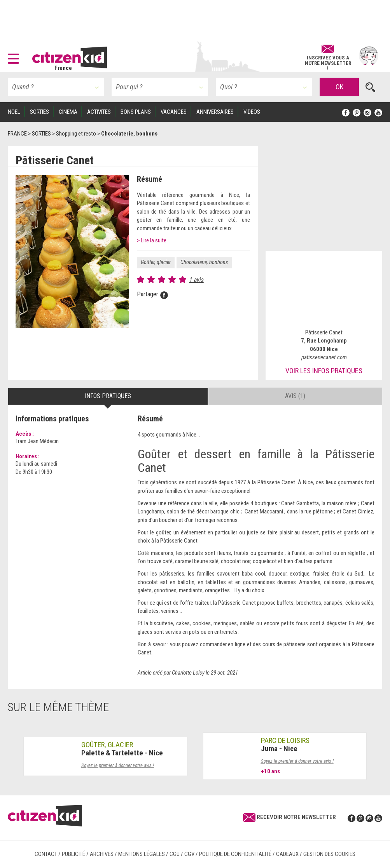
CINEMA (68, 112)
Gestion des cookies (329, 854)
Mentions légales (142, 854)
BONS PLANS (136, 112)
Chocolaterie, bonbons (204, 262)
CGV (189, 854)
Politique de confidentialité (235, 854)
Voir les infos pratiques (324, 371)
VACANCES (174, 112)
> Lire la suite (152, 240)
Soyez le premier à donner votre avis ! (118, 765)
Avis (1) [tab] (295, 396)
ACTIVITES (99, 112)
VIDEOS (252, 112)
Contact (46, 854)
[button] (15, 56)
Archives (102, 854)
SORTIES (39, 112)
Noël (14, 112)
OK (339, 87)
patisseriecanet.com (324, 357)
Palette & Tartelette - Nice (122, 753)
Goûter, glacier (156, 262)
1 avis (197, 280)
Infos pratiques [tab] (108, 396)
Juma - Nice (279, 749)
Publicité (73, 854)
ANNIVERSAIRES (215, 112)
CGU (175, 854)
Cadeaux (287, 854)
